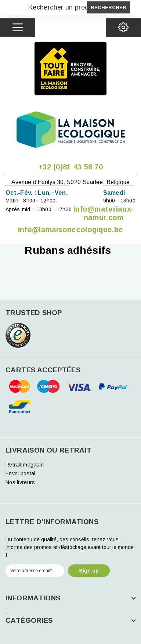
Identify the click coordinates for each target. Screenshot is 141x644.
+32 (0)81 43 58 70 (70, 167)
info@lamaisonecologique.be (70, 230)
